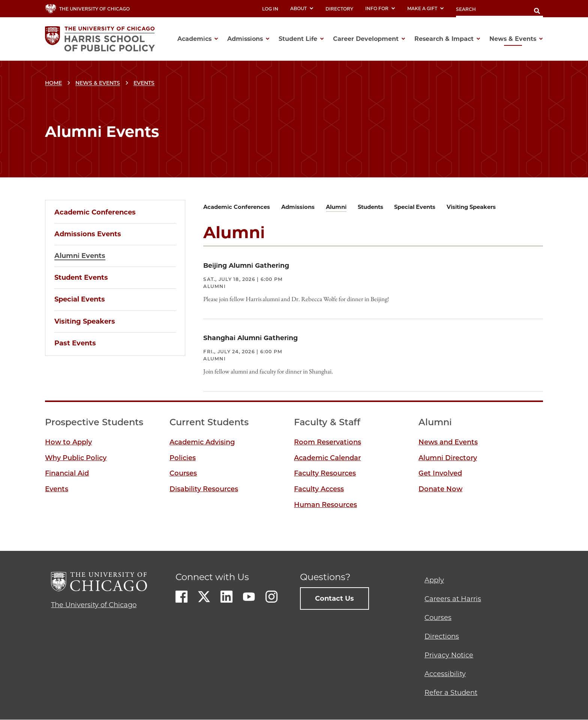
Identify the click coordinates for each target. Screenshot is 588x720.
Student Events (81, 277)
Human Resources (325, 505)
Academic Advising (202, 442)
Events (144, 83)
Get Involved (440, 473)
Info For (380, 8)
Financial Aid (67, 473)
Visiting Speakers (85, 321)
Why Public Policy (76, 458)
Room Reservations (328, 442)
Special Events (80, 299)
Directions (442, 636)
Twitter (204, 597)
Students (370, 207)
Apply (434, 580)
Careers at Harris (453, 599)
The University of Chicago (94, 605)
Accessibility (445, 674)
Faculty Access (319, 489)
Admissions (298, 207)
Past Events (75, 343)
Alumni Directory (448, 458)
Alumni (336, 207)
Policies (183, 458)
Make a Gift (426, 8)
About (302, 8)
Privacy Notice (449, 655)
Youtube (249, 597)
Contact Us (334, 598)
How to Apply (68, 442)
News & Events (98, 83)
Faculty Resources (325, 473)
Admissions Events (88, 234)
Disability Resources (204, 489)
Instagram (271, 597)
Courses (183, 473)
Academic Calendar (327, 458)
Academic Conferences (95, 212)
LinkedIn (226, 597)
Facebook (181, 597)
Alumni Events (80, 256)
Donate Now (440, 489)
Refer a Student (451, 693)
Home (53, 83)
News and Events (448, 442)
